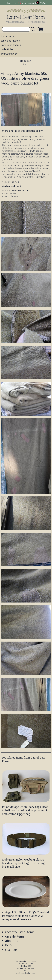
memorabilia (10, 193)
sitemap (11, 949)
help (8, 945)
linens (26, 64)
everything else (9, 54)
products (25, 61)
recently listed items (20, 932)
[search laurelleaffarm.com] (33, 29)
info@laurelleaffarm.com (26, 973)
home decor (8, 36)
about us (12, 941)
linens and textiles (11, 45)
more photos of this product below (22, 131)
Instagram (27, 3)
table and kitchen (11, 41)
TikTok (44, 3)
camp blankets (11, 196)
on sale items (15, 936)
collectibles (7, 49)
